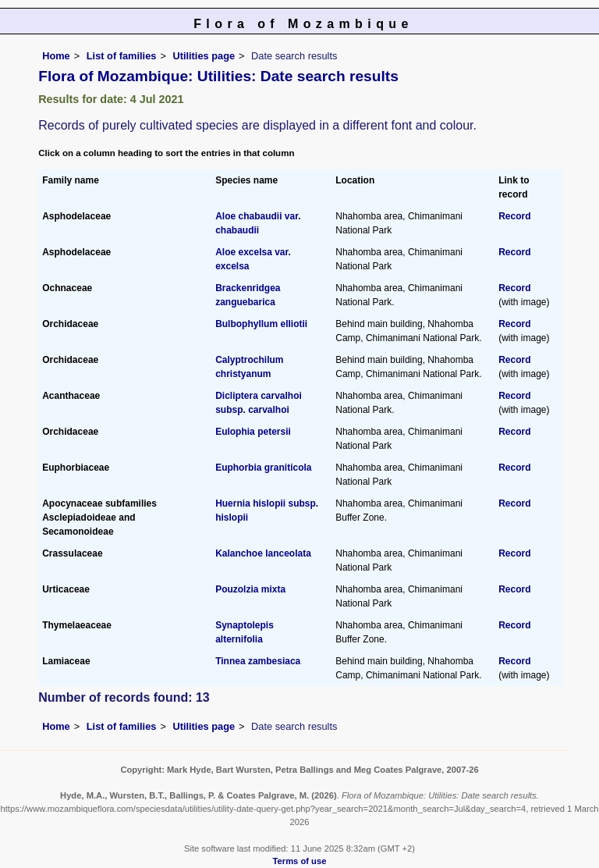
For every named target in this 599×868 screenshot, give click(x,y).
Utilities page (204, 56)
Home (56, 56)
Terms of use (300, 861)
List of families (122, 56)
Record (514, 216)
